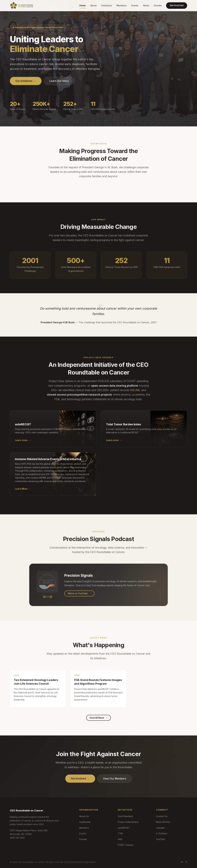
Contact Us (162, 816)
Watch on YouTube (79, 597)
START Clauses (126, 845)
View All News (99, 718)
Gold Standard (125, 816)
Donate (158, 5)
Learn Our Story (59, 81)
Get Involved (177, 5)
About (93, 5)
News (146, 5)
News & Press (163, 822)
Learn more (23, 444)
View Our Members (115, 779)
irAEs (120, 839)
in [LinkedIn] (182, 862)
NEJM (135, 393)
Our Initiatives (26, 81)
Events (135, 5)
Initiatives (107, 5)
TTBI (120, 833)
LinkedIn (160, 828)
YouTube (161, 839)
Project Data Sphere (128, 822)
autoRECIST (124, 828)
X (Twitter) (162, 833)
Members (122, 5)
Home (83, 5)
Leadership (85, 822)
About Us (84, 816)
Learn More (23, 492)
